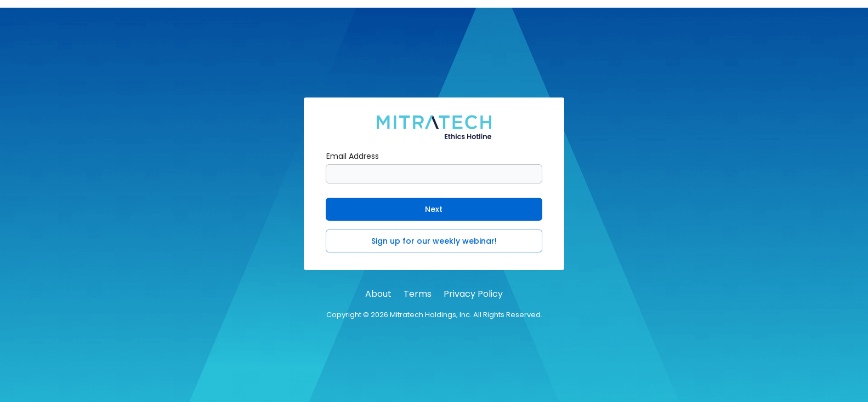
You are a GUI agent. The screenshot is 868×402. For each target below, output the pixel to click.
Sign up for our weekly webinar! (434, 241)
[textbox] (434, 174)
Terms (418, 294)
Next (434, 209)
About (378, 294)
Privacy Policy (473, 294)
